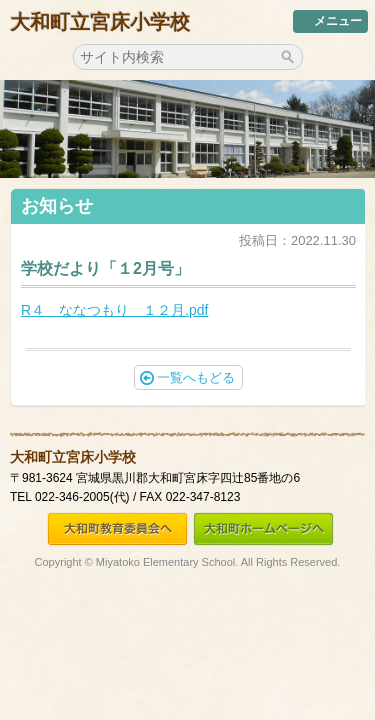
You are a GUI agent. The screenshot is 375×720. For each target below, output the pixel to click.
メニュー (330, 21)
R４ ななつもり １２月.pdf (114, 310)
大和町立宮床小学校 (100, 22)
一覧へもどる (187, 377)
